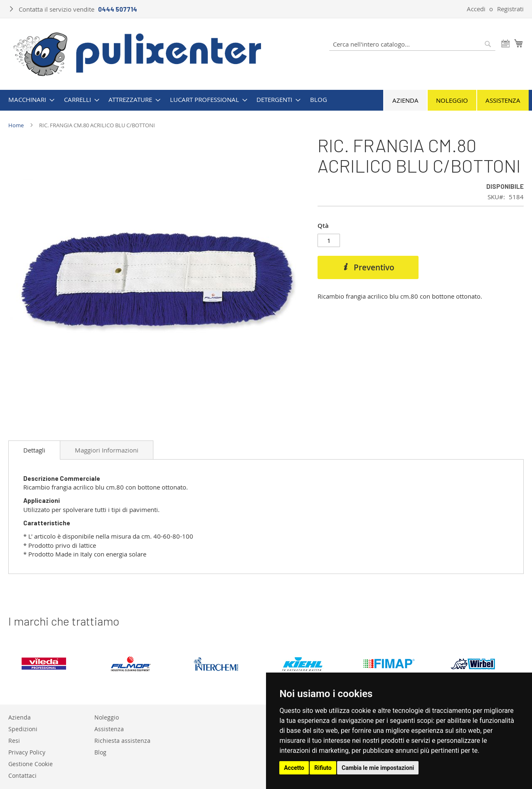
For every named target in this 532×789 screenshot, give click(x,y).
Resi (14, 741)
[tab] (34, 450)
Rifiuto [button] (323, 768)
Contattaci (22, 775)
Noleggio (452, 100)
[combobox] (412, 44)
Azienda (405, 100)
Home (16, 125)
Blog (100, 752)
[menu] (266, 100)
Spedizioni (23, 729)
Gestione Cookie (31, 764)
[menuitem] (29, 100)
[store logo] (137, 53)
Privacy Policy (27, 752)
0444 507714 (118, 9)
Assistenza (503, 100)
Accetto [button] (294, 768)
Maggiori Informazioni (107, 450)
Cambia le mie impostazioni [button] (378, 768)
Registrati (510, 9)
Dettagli (34, 450)
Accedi (476, 9)
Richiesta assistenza (122, 741)
